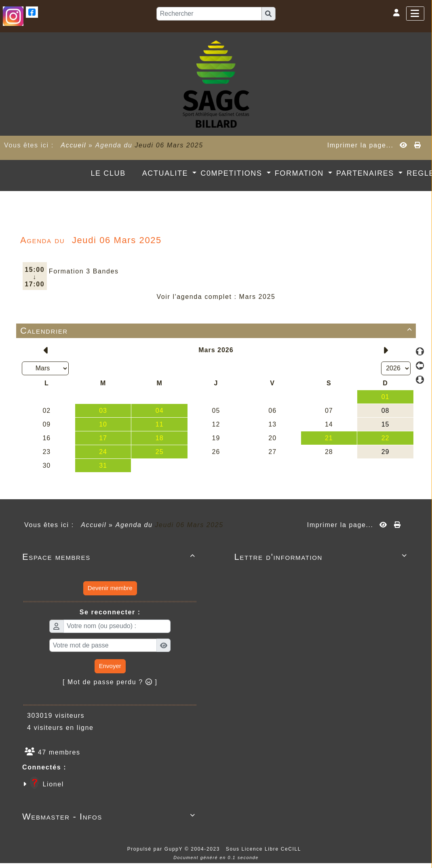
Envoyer (110, 666)
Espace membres (110, 557)
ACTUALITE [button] (166, 173)
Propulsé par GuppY (156, 849)
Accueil (74, 145)
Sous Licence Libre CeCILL (264, 849)
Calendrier (218, 331)
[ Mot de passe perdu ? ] (110, 682)
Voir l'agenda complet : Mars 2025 (216, 297)
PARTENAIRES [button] (367, 173)
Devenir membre (110, 588)
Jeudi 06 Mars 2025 (169, 145)
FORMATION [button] (301, 173)
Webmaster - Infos (110, 817)
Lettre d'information (322, 557)
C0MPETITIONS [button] (233, 173)
